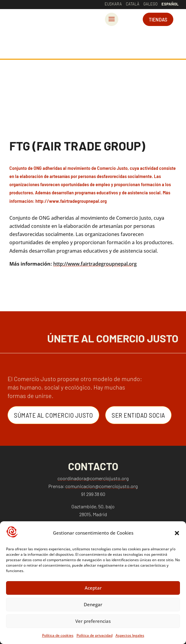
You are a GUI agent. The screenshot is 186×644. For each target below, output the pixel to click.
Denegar (93, 604)
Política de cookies (58, 635)
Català (133, 4)
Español (170, 4)
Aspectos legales (130, 635)
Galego (150, 4)
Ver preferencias (93, 621)
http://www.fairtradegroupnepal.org (95, 264)
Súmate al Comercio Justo (53, 415)
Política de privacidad (95, 635)
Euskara (113, 4)
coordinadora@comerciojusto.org (93, 478)
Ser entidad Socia (138, 415)
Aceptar (93, 588)
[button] (177, 533)
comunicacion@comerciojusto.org (101, 486)
